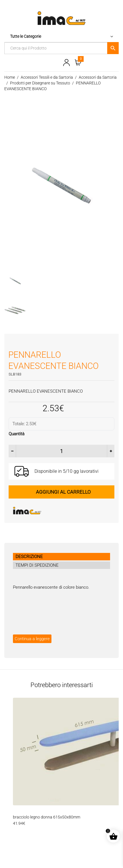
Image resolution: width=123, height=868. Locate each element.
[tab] (61, 556)
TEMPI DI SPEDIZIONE (37, 565)
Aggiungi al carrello (63, 491)
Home (10, 77)
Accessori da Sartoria (98, 77)
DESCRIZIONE (29, 556)
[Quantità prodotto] (61, 451)
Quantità (17, 434)
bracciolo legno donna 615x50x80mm (47, 817)
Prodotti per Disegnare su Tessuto (40, 83)
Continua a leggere (32, 638)
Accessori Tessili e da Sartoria (47, 77)
